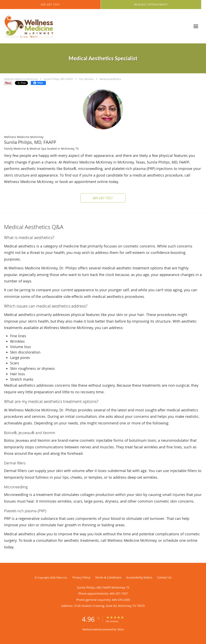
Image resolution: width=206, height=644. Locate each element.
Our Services (86, 79)
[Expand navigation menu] (196, 26)
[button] (151, 5)
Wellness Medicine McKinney (21, 79)
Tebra (120, 629)
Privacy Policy (81, 577)
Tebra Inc (62, 578)
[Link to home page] (28, 26)
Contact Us (164, 577)
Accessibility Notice (139, 577)
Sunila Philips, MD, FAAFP (58, 79)
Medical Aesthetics (110, 79)
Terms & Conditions (108, 577)
